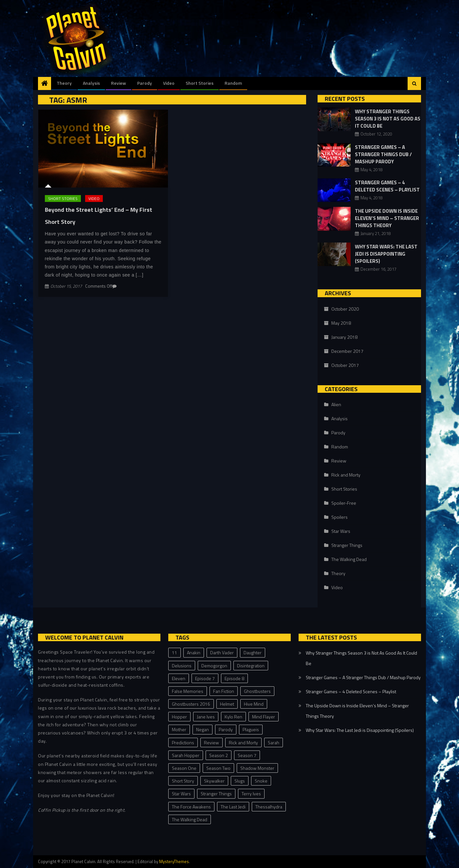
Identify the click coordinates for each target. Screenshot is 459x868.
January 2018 (344, 337)
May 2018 (341, 323)
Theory (64, 83)
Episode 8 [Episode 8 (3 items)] (234, 678)
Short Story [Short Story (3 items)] (183, 781)
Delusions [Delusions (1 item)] (182, 666)
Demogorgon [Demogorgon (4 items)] (214, 666)
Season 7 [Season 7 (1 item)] (247, 755)
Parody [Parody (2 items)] (226, 729)
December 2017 (347, 351)
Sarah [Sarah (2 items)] (274, 742)
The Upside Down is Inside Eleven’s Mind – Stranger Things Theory (387, 218)
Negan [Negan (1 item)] (202, 729)
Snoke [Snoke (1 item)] (261, 781)
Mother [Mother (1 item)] (179, 729)
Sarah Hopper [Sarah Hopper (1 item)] (186, 755)
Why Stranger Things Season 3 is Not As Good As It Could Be (388, 119)
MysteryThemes (174, 861)
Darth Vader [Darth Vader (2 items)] (222, 652)
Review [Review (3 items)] (211, 742)
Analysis (91, 83)
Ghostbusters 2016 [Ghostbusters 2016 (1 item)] (191, 704)
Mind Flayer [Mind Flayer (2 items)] (264, 717)
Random (233, 83)
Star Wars (341, 531)
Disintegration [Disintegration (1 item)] (251, 666)
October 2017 (345, 365)
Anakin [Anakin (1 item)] (194, 652)
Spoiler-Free (344, 503)
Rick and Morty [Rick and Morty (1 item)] (243, 742)
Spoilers (340, 517)
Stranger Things (347, 545)
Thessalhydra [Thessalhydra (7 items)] (269, 807)
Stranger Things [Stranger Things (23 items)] (216, 794)
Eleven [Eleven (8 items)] (179, 678)
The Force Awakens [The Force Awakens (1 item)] (191, 807)
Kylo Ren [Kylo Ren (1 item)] (233, 717)
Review (119, 83)
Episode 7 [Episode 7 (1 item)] (205, 678)
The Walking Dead (349, 559)
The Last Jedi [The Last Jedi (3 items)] (233, 807)
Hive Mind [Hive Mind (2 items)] (254, 704)
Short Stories (200, 83)
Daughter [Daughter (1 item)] (253, 652)
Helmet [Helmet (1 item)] (227, 704)
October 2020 (345, 309)
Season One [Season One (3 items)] (184, 768)
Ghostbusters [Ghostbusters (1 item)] (257, 691)
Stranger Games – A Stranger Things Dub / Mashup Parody (383, 154)
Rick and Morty (346, 475)
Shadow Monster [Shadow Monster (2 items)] (257, 768)
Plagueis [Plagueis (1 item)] (251, 729)
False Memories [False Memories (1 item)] (188, 691)
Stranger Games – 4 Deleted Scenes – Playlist (387, 186)
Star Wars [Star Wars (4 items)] (181, 794)
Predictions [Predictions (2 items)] (183, 742)
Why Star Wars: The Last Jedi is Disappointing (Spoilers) (386, 254)
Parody (145, 83)
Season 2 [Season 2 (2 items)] (219, 755)
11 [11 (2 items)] (174, 652)
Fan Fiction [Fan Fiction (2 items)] (224, 691)
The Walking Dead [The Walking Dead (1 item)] (190, 819)
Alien (336, 404)
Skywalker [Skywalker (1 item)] (214, 781)
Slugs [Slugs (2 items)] (240, 781)
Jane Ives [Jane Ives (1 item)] (206, 717)
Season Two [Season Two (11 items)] (218, 768)
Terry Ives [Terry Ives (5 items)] (251, 794)
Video (169, 83)
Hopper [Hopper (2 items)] (179, 717)
